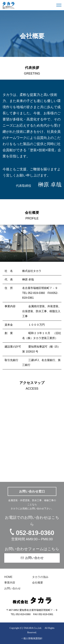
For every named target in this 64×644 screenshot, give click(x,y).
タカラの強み (40, 577)
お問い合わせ (12, 588)
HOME (8, 577)
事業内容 (10, 583)
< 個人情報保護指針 (32, 638)
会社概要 (38, 583)
